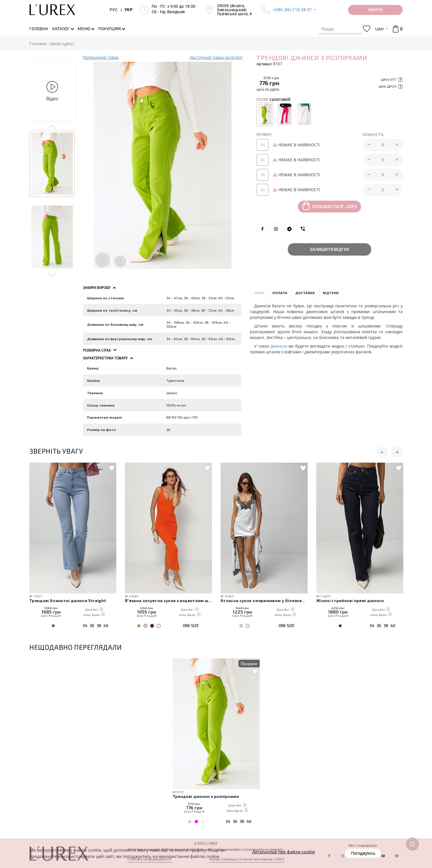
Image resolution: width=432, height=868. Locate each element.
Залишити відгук (329, 249)
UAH (379, 29)
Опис (260, 293)
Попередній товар (101, 57)
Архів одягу (61, 44)
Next (52, 275)
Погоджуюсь (363, 853)
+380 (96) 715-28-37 (292, 10)
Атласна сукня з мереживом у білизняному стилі (264, 600)
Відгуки (331, 293)
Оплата (280, 293)
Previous (52, 127)
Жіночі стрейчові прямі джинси (350, 600)
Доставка (305, 293)
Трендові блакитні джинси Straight (68, 600)
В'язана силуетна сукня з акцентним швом (168, 600)
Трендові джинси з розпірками (206, 796)
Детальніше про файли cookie (283, 852)
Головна (38, 44)
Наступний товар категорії (216, 57)
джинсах (279, 346)
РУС (114, 10)
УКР (128, 10)
